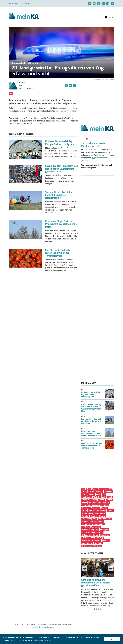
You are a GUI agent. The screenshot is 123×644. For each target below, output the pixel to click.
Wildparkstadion (98, 524)
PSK (104, 494)
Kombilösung (87, 497)
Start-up (100, 532)
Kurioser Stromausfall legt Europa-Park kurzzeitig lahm (60, 143)
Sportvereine (96, 527)
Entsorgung (104, 530)
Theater (102, 516)
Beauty (93, 538)
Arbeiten (92, 511)
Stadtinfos (108, 492)
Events (84, 492)
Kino (99, 502)
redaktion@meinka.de (40, 627)
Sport (94, 489)
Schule (84, 511)
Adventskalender (97, 521)
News (89, 489)
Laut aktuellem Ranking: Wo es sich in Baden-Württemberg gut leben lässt (61, 169)
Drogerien (106, 540)
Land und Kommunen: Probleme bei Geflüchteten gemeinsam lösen (95, 583)
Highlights (86, 527)
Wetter (84, 502)
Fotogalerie (86, 540)
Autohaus (97, 546)
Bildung (94, 500)
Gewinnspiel (97, 505)
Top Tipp (100, 538)
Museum (106, 502)
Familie (106, 505)
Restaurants (101, 511)
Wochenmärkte (87, 543)
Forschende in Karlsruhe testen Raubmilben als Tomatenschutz (58, 253)
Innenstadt (102, 519)
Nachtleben (86, 524)
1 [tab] (94, 609)
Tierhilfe (102, 500)
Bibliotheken (87, 535)
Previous (85, 568)
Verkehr (110, 511)
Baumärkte (99, 543)
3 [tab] (99, 609)
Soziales (104, 508)
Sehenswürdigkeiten (89, 519)
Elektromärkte (87, 546)
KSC (110, 489)
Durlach (96, 535)
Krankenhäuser (87, 513)
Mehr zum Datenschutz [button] (43, 640)
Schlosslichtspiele (89, 532)
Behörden (85, 521)
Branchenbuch (100, 513)
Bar (97, 530)
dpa (20, 86)
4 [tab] (101, 609)
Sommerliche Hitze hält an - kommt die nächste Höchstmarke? (60, 195)
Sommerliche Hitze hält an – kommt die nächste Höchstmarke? (91, 421)
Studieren (85, 508)
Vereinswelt (105, 535)
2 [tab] (96, 609)
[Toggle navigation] (109, 18)
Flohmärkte (96, 540)
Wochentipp (95, 508)
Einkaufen (86, 500)
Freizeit (91, 492)
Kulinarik (109, 497)
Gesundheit (86, 505)
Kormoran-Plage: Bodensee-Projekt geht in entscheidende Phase (61, 224)
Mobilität (99, 492)
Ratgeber (85, 516)
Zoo (102, 497)
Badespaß (92, 502)
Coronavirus (102, 489)
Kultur (98, 494)
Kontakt (13, 4)
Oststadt (85, 538)
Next (111, 568)
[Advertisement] (98, 100)
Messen (92, 494)
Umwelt (109, 500)
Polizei (84, 494)
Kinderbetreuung (88, 530)
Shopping (94, 516)
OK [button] (112, 639)
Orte (110, 519)
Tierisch (96, 497)
